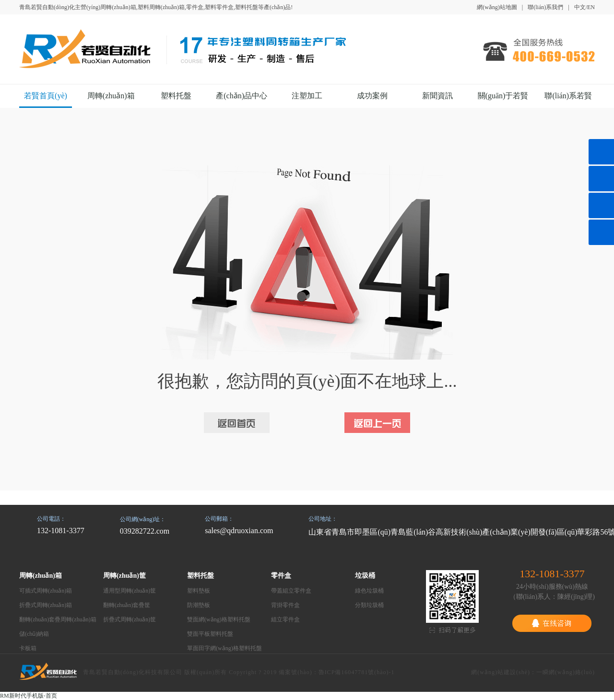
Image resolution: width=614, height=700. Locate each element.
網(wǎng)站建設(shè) (501, 672)
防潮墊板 (199, 605)
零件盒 (281, 576)
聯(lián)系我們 (545, 7)
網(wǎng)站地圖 (497, 7)
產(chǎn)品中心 (242, 96)
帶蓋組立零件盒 (291, 591)
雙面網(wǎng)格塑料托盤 (219, 619)
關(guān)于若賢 (503, 96)
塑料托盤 (176, 96)
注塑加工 (307, 96)
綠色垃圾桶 (369, 591)
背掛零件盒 (285, 605)
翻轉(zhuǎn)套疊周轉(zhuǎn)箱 (58, 619)
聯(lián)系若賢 (568, 96)
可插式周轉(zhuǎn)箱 (46, 591)
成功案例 (372, 96)
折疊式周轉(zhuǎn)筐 (130, 619)
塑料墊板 (199, 591)
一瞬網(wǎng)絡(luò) (566, 672)
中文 (580, 7)
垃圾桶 (365, 576)
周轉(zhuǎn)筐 (124, 576)
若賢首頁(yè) (46, 96)
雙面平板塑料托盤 (210, 634)
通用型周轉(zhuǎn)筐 (130, 591)
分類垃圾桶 (369, 605)
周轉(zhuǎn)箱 (111, 96)
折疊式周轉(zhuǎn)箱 (46, 605)
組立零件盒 (285, 619)
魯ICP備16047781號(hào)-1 (357, 672)
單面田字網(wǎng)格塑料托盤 (224, 648)
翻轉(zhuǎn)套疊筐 (127, 605)
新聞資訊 (437, 96)
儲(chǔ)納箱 (34, 634)
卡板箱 (28, 648)
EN (591, 7)
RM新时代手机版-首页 (29, 696)
